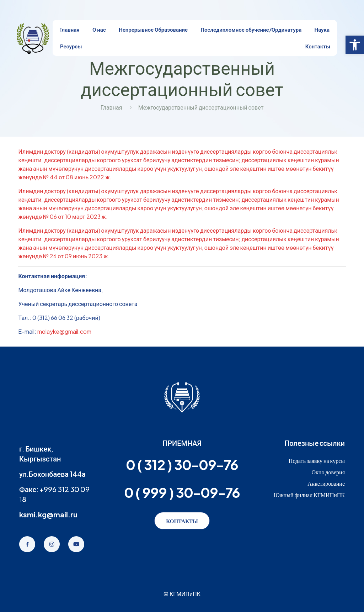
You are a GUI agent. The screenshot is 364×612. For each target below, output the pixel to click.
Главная (111, 107)
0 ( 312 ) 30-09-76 (182, 465)
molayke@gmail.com (64, 331)
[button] (355, 45)
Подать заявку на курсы (317, 461)
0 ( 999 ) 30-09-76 (182, 492)
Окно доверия (328, 472)
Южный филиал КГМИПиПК (309, 495)
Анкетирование (326, 483)
